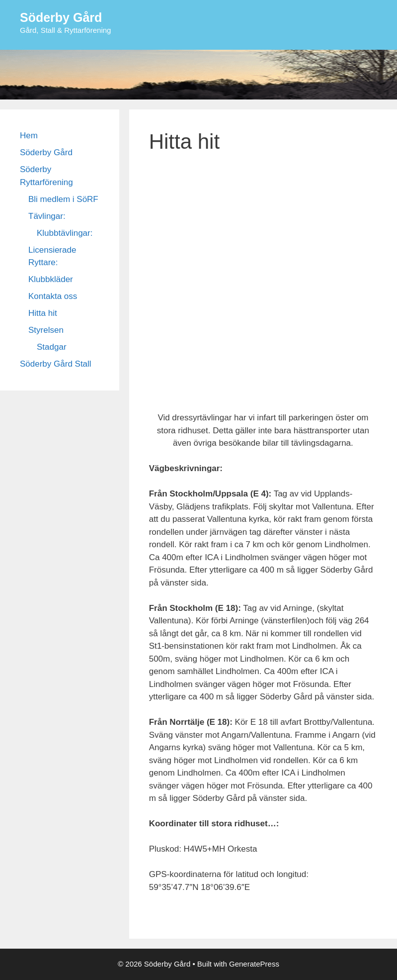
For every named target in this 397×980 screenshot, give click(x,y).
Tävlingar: (47, 216)
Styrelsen (46, 330)
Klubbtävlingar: (65, 233)
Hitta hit (43, 313)
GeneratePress (254, 964)
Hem (29, 136)
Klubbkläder (51, 279)
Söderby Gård (61, 17)
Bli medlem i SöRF (63, 199)
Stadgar (52, 347)
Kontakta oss (53, 296)
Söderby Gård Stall (56, 364)
